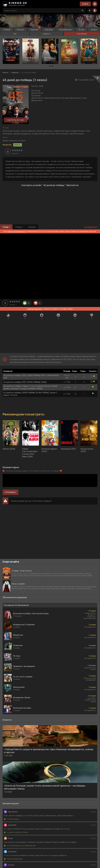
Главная (7, 30)
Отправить (10, 492)
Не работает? (91, 227)
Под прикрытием (13, 859)
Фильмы (21, 30)
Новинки (34, 30)
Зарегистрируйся (34, 309)
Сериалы (49, 30)
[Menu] (95, 4)
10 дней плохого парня (16, 832)
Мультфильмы (65, 30)
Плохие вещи (11, 819)
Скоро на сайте (11, 562)
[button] (47, 66)
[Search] (82, 10)
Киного (5, 72)
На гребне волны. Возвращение (20, 846)
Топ (15, 34)
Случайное (82, 34)
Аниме (94, 30)
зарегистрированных (16, 231)
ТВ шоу (81, 30)
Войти (85, 4)
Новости (47, 34)
